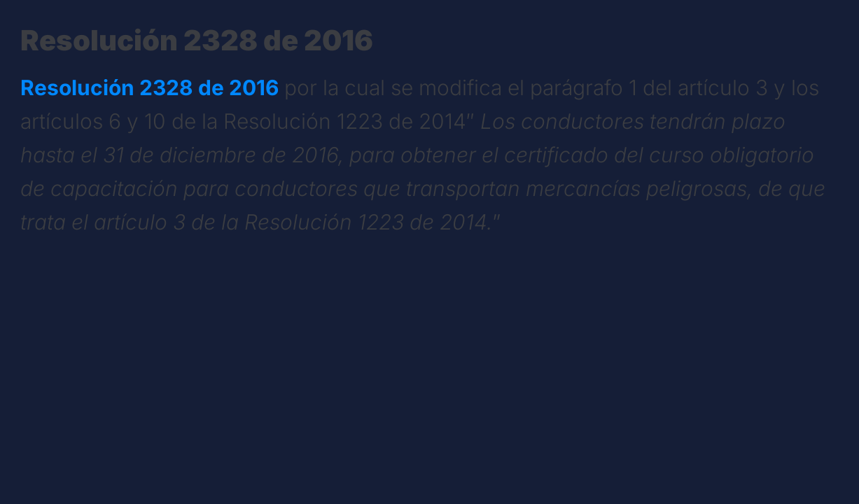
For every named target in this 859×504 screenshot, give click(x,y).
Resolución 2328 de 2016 (149, 87)
